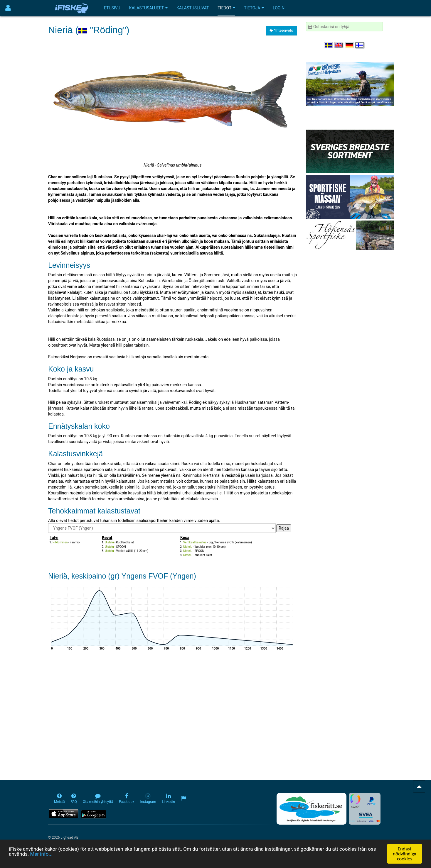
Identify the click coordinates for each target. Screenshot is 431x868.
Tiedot (226, 8)
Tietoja (254, 8)
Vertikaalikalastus (195, 542)
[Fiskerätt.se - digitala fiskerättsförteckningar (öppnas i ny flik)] (312, 809)
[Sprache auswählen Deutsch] (350, 45)
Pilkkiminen (60, 542)
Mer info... (41, 854)
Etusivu (112, 8)
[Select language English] (339, 45)
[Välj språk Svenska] (329, 45)
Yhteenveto (281, 30)
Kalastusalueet (149, 8)
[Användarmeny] (8, 8)
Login (279, 8)
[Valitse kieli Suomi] (360, 45)
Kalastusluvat (193, 8)
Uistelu (109, 542)
